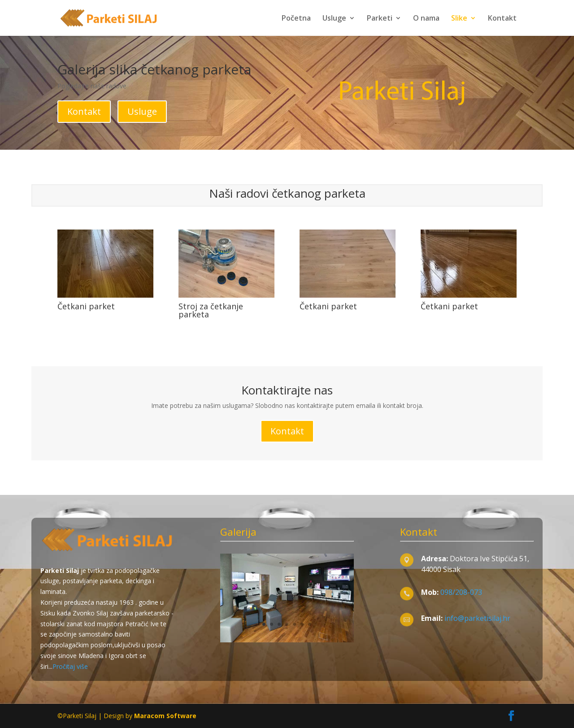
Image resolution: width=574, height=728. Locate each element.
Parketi (380, 19)
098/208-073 (461, 592)
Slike (459, 19)
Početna (296, 19)
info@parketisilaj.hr (476, 618)
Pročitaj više (70, 666)
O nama (426, 19)
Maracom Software (165, 716)
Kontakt (502, 19)
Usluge (334, 19)
